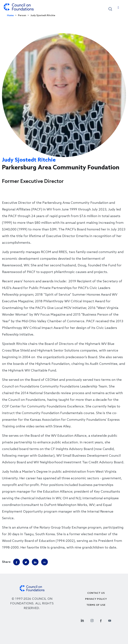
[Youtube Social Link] (110, 620)
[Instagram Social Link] (92, 620)
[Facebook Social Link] (101, 620)
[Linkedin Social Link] (82, 620)
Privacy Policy (96, 599)
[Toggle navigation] (118, 8)
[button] (110, 9)
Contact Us (96, 593)
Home (10, 16)
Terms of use (96, 605)
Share (6, 562)
